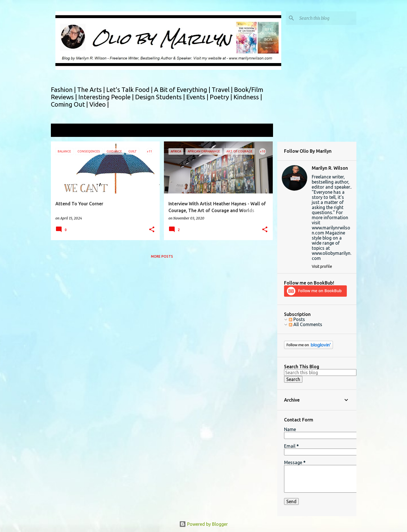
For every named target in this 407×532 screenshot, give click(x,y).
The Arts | (92, 90)
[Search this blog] (327, 18)
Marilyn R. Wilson (330, 168)
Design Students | (161, 97)
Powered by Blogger (203, 524)
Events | (198, 97)
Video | (99, 104)
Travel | (223, 90)
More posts (162, 256)
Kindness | (248, 97)
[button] (152, 230)
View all (261, 131)
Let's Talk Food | (130, 90)
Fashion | (64, 90)
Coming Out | (70, 104)
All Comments (306, 324)
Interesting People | (107, 97)
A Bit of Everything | (183, 90)
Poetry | (222, 97)
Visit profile (322, 266)
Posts (297, 319)
